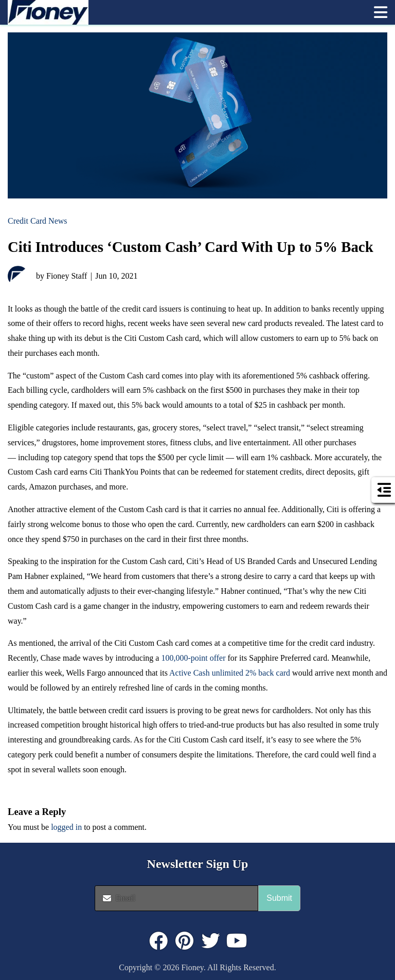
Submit (279, 898)
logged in (66, 827)
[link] (186, 12)
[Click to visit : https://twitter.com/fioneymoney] (211, 941)
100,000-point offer (193, 658)
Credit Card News (38, 221)
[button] (381, 12)
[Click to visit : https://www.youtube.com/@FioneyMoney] (237, 941)
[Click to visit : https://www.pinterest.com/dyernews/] (185, 941)
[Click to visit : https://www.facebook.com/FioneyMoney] (158, 941)
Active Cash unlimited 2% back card (230, 673)
